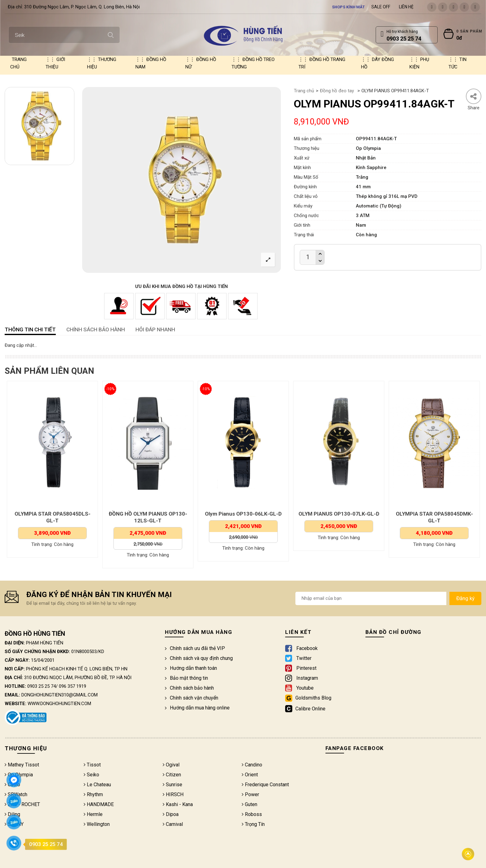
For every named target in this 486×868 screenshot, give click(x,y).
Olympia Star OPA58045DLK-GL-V (50, 514)
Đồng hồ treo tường (253, 63)
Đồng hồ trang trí (322, 63)
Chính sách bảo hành (189, 688)
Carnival (173, 824)
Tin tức (457, 63)
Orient (250, 775)
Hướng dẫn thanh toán (191, 668)
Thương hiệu (102, 63)
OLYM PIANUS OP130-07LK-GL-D (431, 514)
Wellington (97, 824)
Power (250, 794)
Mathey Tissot (22, 765)
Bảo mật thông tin (186, 678)
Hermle (93, 814)
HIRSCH (173, 794)
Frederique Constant (265, 785)
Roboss (252, 814)
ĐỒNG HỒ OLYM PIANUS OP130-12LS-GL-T (240, 517)
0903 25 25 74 (42, 686)
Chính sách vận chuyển (192, 698)
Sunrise (172, 785)
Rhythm (93, 794)
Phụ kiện (419, 63)
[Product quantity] (308, 257)
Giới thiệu (55, 63)
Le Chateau (97, 785)
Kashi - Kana (178, 804)
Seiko (91, 775)
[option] (40, 126)
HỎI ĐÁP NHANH (155, 329)
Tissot (92, 765)
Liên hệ (406, 7)
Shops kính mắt (349, 7)
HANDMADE (99, 804)
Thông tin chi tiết (30, 329)
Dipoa (171, 814)
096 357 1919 (73, 686)
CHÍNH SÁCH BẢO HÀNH (96, 329)
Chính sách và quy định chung (199, 658)
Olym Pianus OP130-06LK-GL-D (336, 514)
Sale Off (381, 7)
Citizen (172, 775)
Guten (250, 804)
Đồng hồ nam (151, 63)
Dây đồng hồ (378, 63)
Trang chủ (18, 63)
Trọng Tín (253, 824)
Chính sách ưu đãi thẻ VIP (195, 648)
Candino (252, 765)
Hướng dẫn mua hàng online (197, 708)
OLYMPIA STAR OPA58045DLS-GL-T (145, 517)
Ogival (171, 765)
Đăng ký (465, 598)
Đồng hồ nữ (201, 63)
